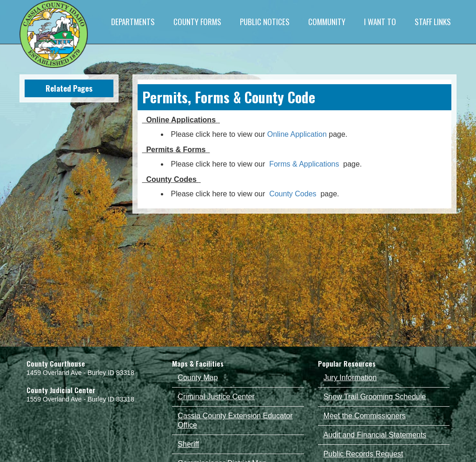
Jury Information (350, 378)
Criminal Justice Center (216, 397)
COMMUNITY (327, 22)
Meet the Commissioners (365, 416)
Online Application (297, 134)
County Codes (293, 194)
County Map (198, 378)
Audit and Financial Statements (375, 435)
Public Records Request (364, 454)
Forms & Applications (304, 164)
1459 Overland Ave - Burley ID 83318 (80, 373)
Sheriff (188, 444)
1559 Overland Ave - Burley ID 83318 (80, 399)
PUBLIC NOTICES (265, 22)
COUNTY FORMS (197, 22)
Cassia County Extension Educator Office (235, 420)
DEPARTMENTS (133, 22)
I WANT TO (380, 22)
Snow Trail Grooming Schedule (375, 397)
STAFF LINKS (433, 22)
